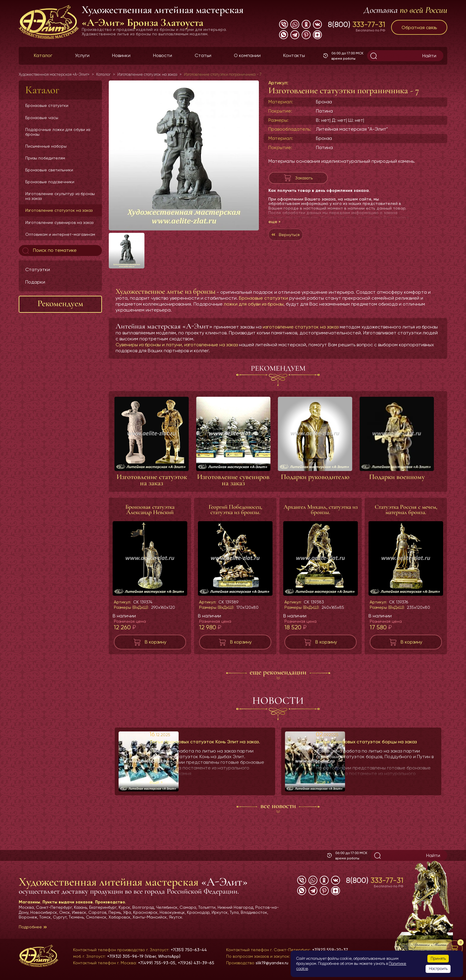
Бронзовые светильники (49, 170)
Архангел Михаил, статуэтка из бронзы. (321, 510)
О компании (247, 55)
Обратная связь (419, 27)
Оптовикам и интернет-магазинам (60, 234)
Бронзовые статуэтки (47, 105)
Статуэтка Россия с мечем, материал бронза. (406, 510)
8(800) (356, 24)
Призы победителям (45, 158)
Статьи (203, 55)
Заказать (304, 179)
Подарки (35, 282)
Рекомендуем (60, 303)
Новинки (121, 55)
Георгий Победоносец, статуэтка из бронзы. (235, 510)
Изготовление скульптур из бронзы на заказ (60, 196)
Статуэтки (38, 269)
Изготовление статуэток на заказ (59, 210)
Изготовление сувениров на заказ (59, 222)
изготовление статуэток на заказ (301, 327)
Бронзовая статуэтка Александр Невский (150, 510)
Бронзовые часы (42, 118)
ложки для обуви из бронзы (254, 304)
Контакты (294, 55)
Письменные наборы (46, 146)
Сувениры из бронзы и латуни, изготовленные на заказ (177, 345)
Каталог (43, 55)
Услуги (82, 55)
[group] (184, 155)
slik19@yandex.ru (272, 963)
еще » (274, 225)
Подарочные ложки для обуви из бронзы (58, 132)
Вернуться (297, 239)
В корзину (156, 642)
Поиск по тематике (49, 251)
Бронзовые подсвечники (50, 182)
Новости (163, 55)
